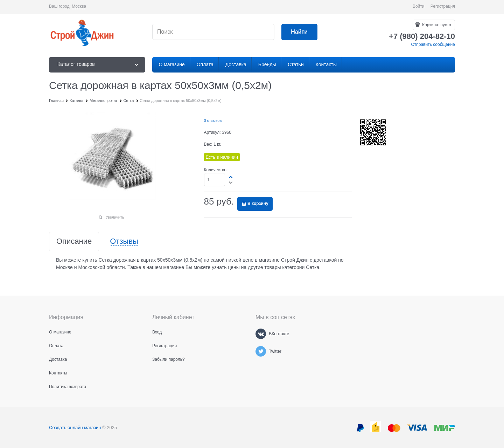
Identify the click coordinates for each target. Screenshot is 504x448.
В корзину (258, 204)
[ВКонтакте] (261, 334)
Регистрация (443, 6)
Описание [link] (74, 242)
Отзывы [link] (124, 242)
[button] (231, 177)
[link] (79, 6)
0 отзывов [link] (213, 120)
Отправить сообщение (433, 44)
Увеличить (115, 217)
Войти (419, 6)
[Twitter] (261, 351)
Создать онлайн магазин (75, 428)
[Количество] (215, 180)
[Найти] (299, 32)
